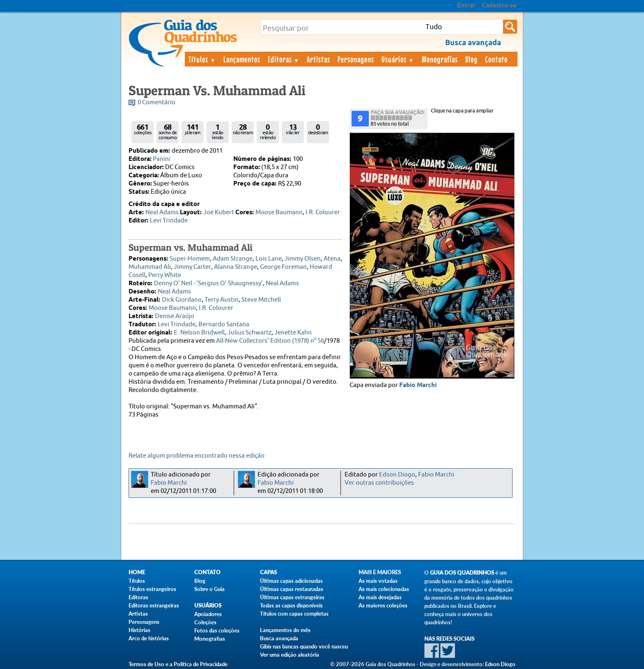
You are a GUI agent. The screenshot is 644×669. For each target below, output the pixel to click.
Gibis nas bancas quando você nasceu (304, 646)
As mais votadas (378, 581)
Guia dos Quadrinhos (462, 573)
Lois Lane (269, 259)
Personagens (356, 59)
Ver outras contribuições (379, 483)
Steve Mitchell (261, 300)
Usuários (398, 59)
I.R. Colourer (323, 212)
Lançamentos (242, 59)
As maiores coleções (383, 605)
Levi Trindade (169, 221)
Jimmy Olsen (303, 259)
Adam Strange (233, 259)
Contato (496, 59)
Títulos (202, 59)
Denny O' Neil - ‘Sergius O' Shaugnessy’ (208, 283)
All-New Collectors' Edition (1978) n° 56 (270, 341)
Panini (162, 159)
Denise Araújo (175, 316)
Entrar (466, 6)
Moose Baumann (279, 212)
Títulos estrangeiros (152, 589)
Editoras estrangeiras (154, 605)
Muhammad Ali (150, 267)
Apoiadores (208, 614)
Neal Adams (162, 212)
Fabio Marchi (418, 385)
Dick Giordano (182, 300)
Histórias (139, 630)
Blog (471, 59)
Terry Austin (222, 300)
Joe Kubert (219, 212)
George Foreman (283, 267)
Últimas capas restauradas (292, 589)
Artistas (319, 59)
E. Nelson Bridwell (199, 333)
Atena (332, 259)
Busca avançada (279, 638)
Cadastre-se (499, 6)
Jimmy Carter (192, 267)
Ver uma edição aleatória (290, 655)
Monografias (440, 59)
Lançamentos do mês (285, 630)
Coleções (205, 622)
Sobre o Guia (209, 589)
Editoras (284, 59)
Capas (268, 572)
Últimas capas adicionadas (291, 581)
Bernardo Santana (224, 324)
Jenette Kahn (293, 333)
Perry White (165, 275)
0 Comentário (156, 102)
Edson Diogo (397, 475)
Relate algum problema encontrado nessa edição (197, 456)
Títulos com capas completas (294, 614)
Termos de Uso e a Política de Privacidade (178, 664)
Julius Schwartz (250, 333)
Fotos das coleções (217, 630)
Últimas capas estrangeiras (292, 597)
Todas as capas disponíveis (291, 605)
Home (137, 572)
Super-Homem (190, 259)
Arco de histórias (149, 638)
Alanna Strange (236, 267)
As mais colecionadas (384, 589)
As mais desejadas (380, 597)
